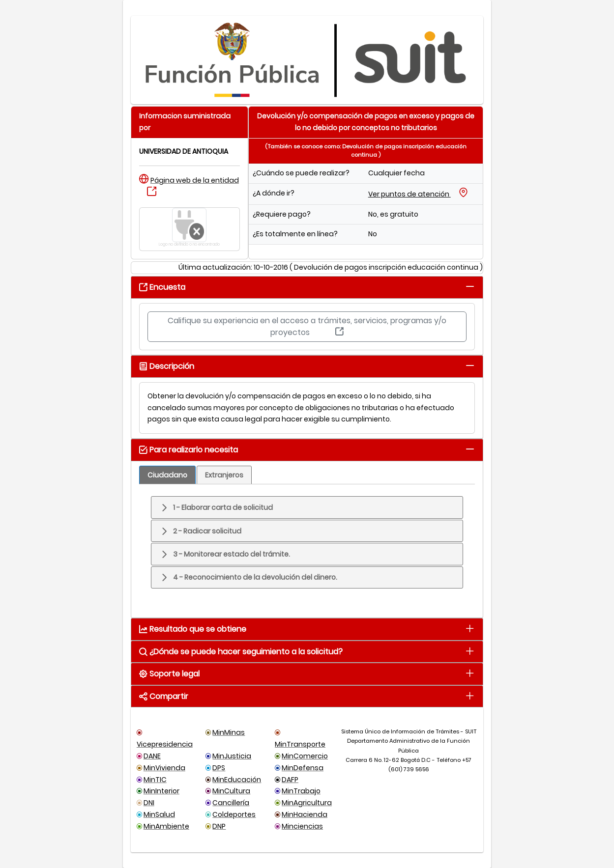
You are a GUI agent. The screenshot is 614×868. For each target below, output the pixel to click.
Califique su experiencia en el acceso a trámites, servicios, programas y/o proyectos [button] (307, 326)
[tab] (470, 287)
